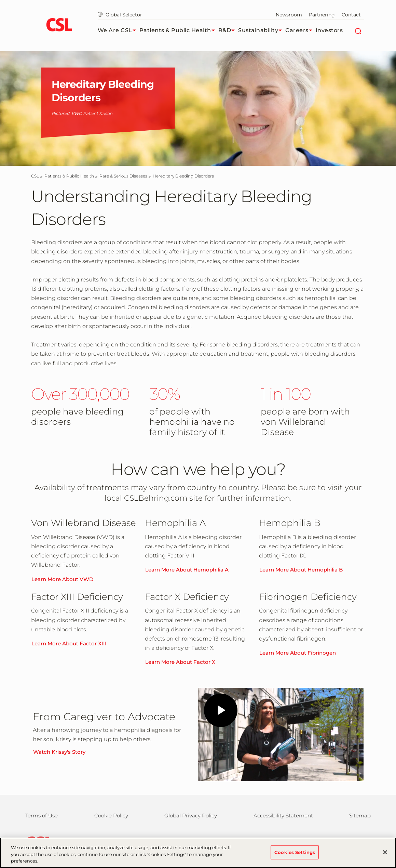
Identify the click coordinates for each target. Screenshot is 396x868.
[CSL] (35, 176)
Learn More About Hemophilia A (187, 570)
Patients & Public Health (179, 30)
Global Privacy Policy (191, 816)
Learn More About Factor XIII (69, 643)
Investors (329, 30)
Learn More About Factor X (180, 662)
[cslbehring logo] (59, 26)
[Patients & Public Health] (69, 176)
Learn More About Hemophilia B (301, 570)
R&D (228, 30)
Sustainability (262, 30)
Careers (301, 30)
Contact (351, 15)
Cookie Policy (111, 816)
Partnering (322, 15)
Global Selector (120, 15)
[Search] (358, 30)
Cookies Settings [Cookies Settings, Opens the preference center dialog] (295, 852)
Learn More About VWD (62, 579)
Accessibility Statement (283, 816)
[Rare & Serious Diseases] (123, 176)
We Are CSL (119, 30)
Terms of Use (42, 816)
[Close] (385, 852)
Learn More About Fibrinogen (298, 653)
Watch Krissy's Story (59, 752)
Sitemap (360, 816)
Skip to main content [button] (0, 0)
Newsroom (289, 15)
